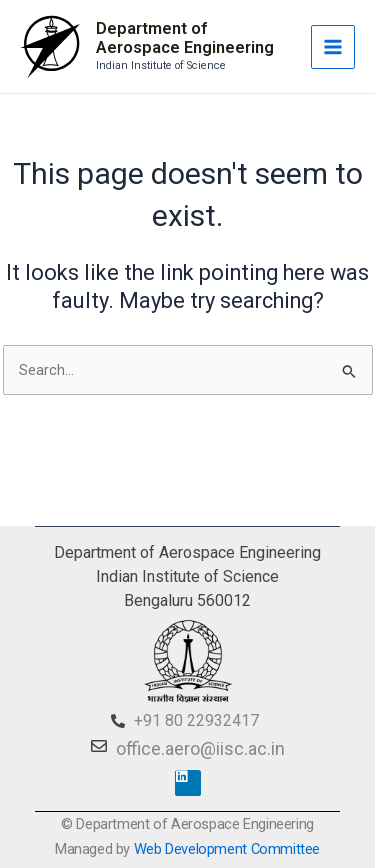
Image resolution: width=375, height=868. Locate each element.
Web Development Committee (227, 849)
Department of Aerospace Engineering (185, 38)
